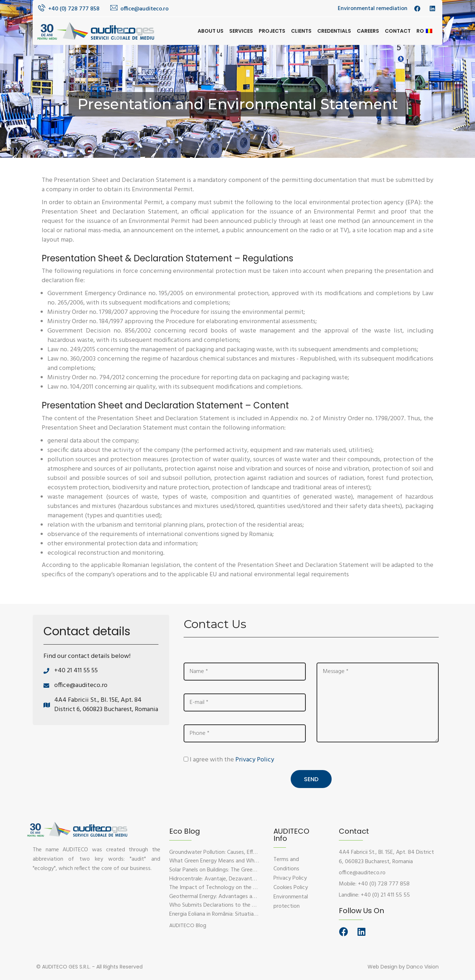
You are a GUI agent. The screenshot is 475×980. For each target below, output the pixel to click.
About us (211, 31)
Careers (368, 31)
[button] (188, 925)
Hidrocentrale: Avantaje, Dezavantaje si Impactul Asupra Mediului (248, 879)
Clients (301, 31)
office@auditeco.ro (144, 9)
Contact (398, 31)
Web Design (382, 967)
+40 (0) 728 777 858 (74, 9)
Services (241, 31)
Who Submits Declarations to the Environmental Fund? (236, 905)
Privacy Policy (255, 760)
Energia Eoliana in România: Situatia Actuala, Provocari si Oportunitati (253, 914)
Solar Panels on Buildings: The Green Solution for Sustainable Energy (251, 870)
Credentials (334, 31)
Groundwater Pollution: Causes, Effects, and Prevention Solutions (248, 852)
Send (311, 779)
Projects (272, 31)
